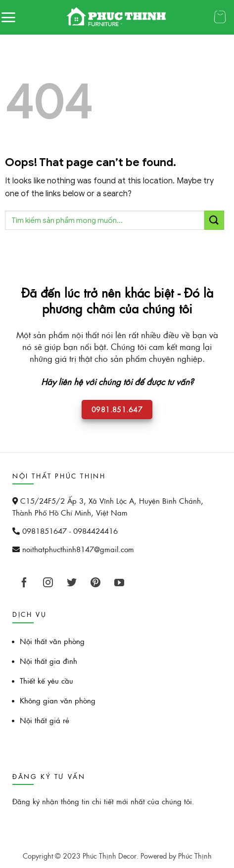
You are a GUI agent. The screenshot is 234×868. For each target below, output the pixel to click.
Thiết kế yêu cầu (47, 680)
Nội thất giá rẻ (45, 720)
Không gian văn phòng (58, 700)
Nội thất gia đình (48, 661)
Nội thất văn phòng (52, 641)
